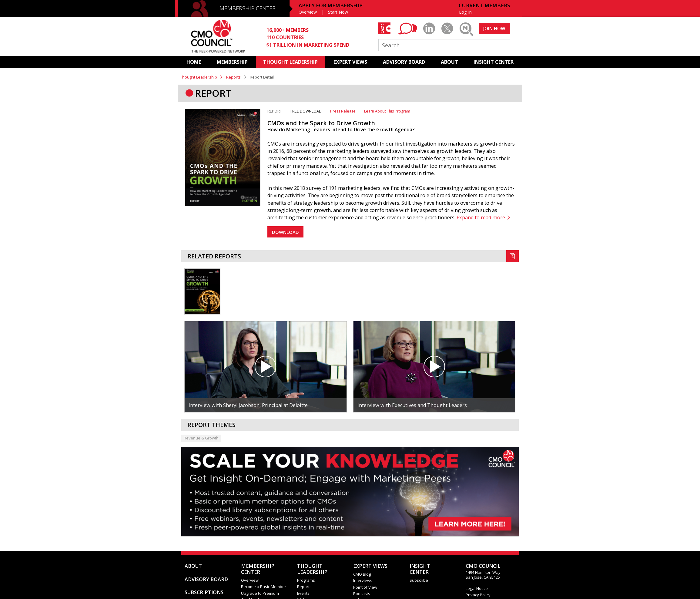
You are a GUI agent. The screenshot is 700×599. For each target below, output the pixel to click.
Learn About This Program (387, 111)
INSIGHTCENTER (420, 569)
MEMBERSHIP (232, 62)
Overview (308, 12)
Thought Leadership (199, 77)
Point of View (365, 587)
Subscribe (419, 580)
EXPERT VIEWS (350, 62)
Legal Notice (477, 588)
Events (303, 593)
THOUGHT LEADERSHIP (290, 62)
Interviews (363, 580)
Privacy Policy (478, 595)
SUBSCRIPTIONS (204, 592)
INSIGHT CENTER (494, 62)
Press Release (343, 111)
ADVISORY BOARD (404, 62)
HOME (194, 62)
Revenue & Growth (201, 438)
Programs (306, 580)
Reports (233, 77)
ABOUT (449, 62)
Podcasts (362, 594)
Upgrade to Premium (260, 593)
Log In (465, 12)
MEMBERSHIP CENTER (248, 8)
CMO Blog (362, 574)
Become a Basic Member (264, 587)
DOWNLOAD (285, 232)
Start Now (338, 12)
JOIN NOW (494, 29)
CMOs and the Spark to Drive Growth (321, 123)
